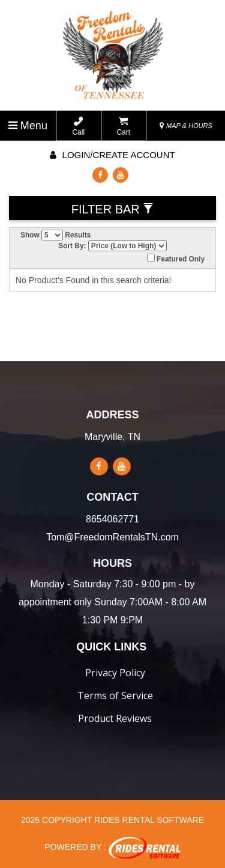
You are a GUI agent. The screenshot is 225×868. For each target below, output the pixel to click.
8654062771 (112, 519)
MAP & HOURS (186, 126)
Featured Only (176, 258)
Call (78, 127)
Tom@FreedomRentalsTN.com (112, 537)
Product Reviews (115, 718)
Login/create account (112, 155)
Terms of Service (115, 695)
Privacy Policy (115, 673)
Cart (123, 127)
